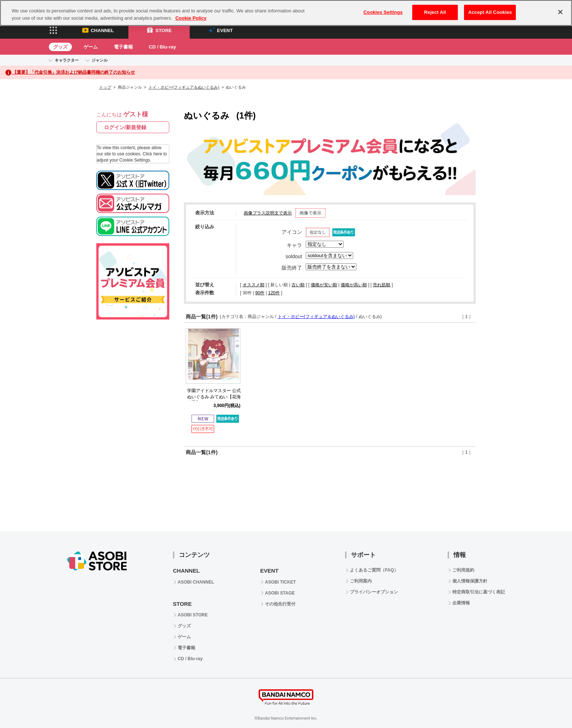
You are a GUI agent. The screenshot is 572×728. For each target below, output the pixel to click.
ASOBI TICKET (280, 582)
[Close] (560, 12)
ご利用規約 (463, 570)
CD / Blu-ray (162, 47)
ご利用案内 (361, 581)
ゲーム (91, 47)
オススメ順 (254, 285)
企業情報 (461, 603)
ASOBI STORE (193, 615)
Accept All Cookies (490, 12)
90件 (260, 293)
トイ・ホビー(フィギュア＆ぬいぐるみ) (184, 87)
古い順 (298, 285)
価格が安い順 (324, 285)
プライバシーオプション (374, 592)
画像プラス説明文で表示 (268, 213)
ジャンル (100, 60)
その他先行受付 (280, 604)
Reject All (435, 12)
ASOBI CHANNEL (196, 582)
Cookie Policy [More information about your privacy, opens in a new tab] (191, 18)
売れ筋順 (382, 285)
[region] (286, 13)
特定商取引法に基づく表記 (479, 592)
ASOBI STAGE (280, 593)
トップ (105, 87)
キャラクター (67, 60)
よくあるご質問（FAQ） (374, 570)
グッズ (60, 47)
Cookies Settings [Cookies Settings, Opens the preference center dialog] (383, 12)
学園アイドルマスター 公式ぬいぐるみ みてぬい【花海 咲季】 (214, 397)
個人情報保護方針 (470, 581)
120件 (274, 293)
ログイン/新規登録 (125, 127)
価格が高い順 (354, 285)
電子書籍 (123, 47)
